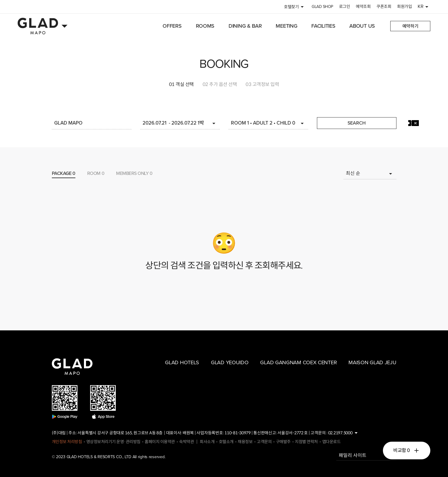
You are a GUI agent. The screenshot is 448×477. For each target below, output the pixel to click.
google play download (65, 402)
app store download (103, 402)
